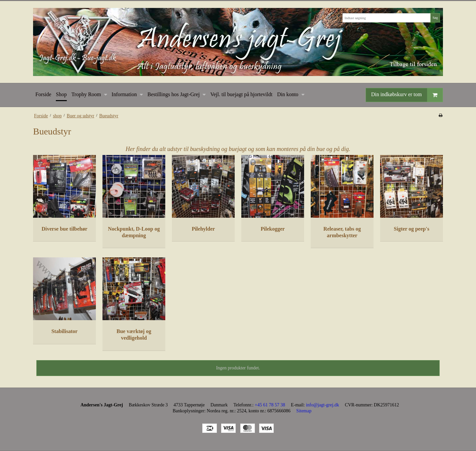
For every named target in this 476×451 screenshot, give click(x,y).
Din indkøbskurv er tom (407, 95)
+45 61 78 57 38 (270, 405)
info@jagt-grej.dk (322, 405)
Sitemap (304, 411)
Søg (435, 18)
